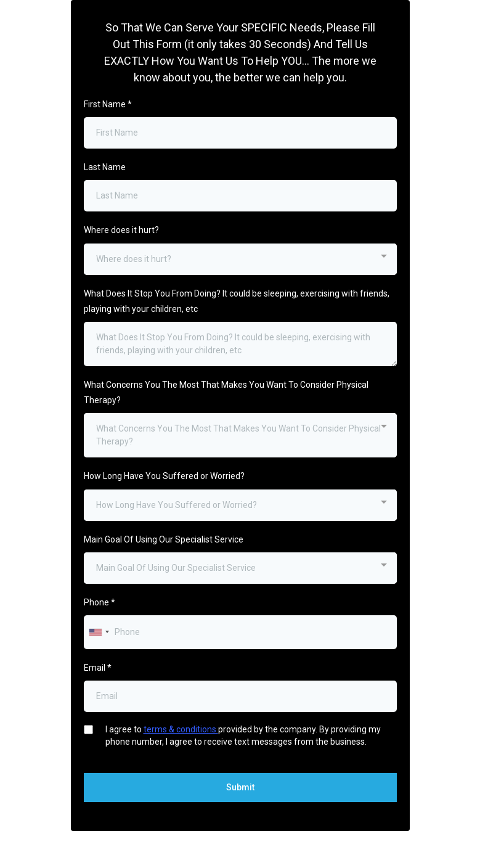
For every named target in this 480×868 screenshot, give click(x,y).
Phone (100, 602)
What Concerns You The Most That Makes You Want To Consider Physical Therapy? (226, 392)
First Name (108, 104)
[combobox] (240, 259)
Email (98, 668)
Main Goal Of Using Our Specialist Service (164, 539)
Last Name (105, 167)
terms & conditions (181, 729)
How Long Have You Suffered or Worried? (164, 476)
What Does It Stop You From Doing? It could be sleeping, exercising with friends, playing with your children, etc (237, 301)
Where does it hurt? (121, 230)
